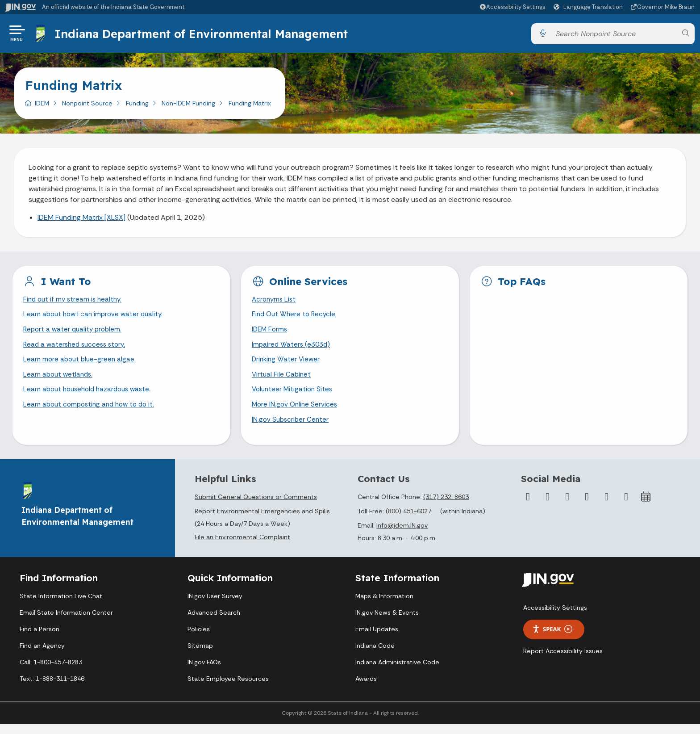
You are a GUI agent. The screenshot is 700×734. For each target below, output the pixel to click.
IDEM (42, 107)
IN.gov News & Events (387, 622)
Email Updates (377, 639)
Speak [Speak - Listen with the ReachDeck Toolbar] (552, 639)
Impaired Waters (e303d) (292, 350)
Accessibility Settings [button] (555, 617)
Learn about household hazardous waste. (91, 398)
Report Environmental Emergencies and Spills (262, 521)
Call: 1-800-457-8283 (51, 672)
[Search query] (614, 36)
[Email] (626, 507)
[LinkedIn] (607, 507)
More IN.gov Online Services (296, 413)
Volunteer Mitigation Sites (294, 398)
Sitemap (200, 655)
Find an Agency (42, 655)
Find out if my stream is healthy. (75, 304)
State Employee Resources (228, 688)
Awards (366, 688)
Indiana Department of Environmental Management (202, 35)
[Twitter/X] (548, 507)
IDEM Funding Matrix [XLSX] (81, 221)
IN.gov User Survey (215, 606)
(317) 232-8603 (446, 507)
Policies (199, 639)
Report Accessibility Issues (563, 661)
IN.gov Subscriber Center (292, 429)
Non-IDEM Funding (188, 107)
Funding (137, 107)
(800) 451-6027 (408, 521)
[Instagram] (567, 507)
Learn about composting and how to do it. (92, 413)
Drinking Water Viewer (287, 366)
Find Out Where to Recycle (295, 319)
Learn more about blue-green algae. (81, 366)
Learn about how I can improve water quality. (96, 319)
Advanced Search (214, 622)
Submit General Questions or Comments (256, 507)
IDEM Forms (271, 335)
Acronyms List (275, 304)
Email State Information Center (66, 622)
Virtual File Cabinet (282, 382)
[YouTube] (587, 507)
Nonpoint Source (87, 107)
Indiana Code (375, 655)
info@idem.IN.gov (402, 535)
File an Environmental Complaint (242, 547)
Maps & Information (384, 606)
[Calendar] (646, 507)
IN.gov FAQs (204, 672)
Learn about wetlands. (60, 382)
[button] (512, 7)
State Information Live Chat (61, 606)
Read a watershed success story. (77, 350)
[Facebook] (528, 507)
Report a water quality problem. (75, 335)
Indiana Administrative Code (397, 672)
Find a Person (40, 639)
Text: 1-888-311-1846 (52, 688)
